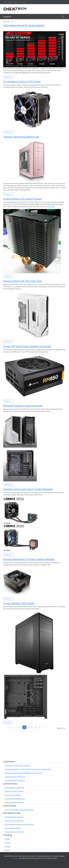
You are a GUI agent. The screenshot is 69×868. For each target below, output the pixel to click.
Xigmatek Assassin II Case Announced (23, 406)
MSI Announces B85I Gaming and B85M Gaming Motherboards (24, 773)
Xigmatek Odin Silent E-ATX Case (15, 780)
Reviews (10, 2)
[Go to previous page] (7, 726)
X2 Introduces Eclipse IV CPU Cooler (22, 81)
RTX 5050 (8, 846)
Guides (15, 2)
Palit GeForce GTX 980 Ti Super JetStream (18, 766)
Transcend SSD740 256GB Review (15, 799)
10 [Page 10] (24, 727)
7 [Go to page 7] (15, 727)
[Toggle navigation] (63, 17)
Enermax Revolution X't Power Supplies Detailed (29, 559)
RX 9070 (7, 850)
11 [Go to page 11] (28, 727)
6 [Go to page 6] (12, 727)
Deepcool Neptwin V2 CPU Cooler (15, 777)
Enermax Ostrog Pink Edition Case (21, 137)
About (24, 2)
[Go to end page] (44, 726)
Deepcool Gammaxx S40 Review (14, 802)
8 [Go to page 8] (18, 727)
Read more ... (8, 77)
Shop (20, 2)
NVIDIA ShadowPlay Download (14, 817)
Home (5, 2)
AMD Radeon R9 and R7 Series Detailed (24, 25)
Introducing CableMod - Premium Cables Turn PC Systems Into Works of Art (28, 769)
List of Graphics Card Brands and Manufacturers (19, 810)
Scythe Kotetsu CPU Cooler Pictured (22, 199)
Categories (7, 16)
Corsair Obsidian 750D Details (19, 603)
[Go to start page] (4, 726)
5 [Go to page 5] (9, 727)
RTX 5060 (8, 843)
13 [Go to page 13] (35, 727)
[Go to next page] (42, 726)
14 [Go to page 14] (39, 727)
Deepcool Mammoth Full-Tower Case (22, 281)
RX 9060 (7, 839)
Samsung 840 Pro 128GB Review (14, 788)
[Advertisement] (48, 9)
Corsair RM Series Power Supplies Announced (27, 346)
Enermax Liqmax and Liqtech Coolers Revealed (28, 489)
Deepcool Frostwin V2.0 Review (14, 791)
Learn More (15, 858)
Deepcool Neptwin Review (13, 795)
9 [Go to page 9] (21, 727)
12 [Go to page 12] (32, 727)
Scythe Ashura (51, 207)
